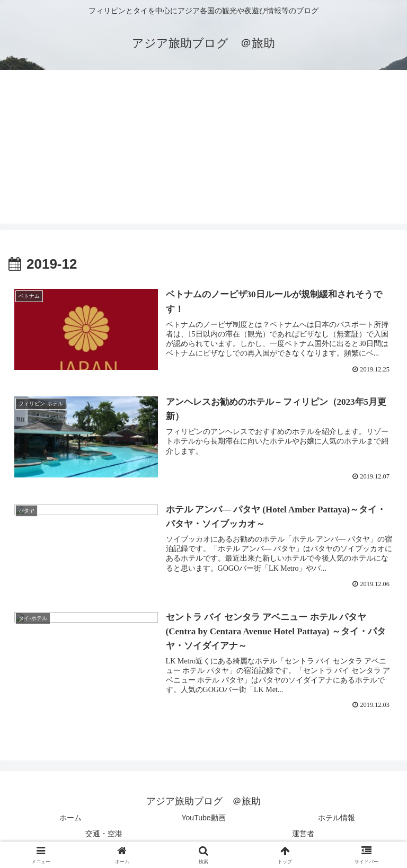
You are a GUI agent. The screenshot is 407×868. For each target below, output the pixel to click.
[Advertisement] (203, 149)
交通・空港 (104, 834)
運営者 (303, 834)
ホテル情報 (337, 818)
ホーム (70, 818)
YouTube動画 (204, 818)
